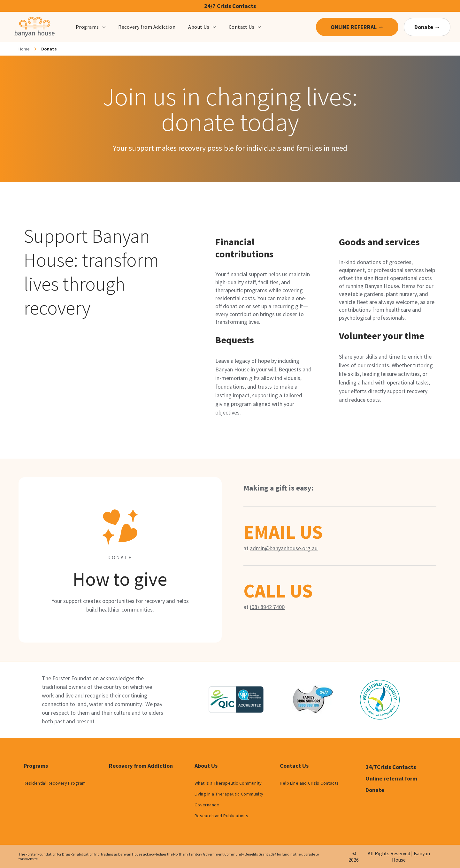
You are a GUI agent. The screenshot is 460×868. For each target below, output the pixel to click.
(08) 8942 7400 (267, 607)
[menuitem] (91, 27)
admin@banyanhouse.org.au (284, 548)
